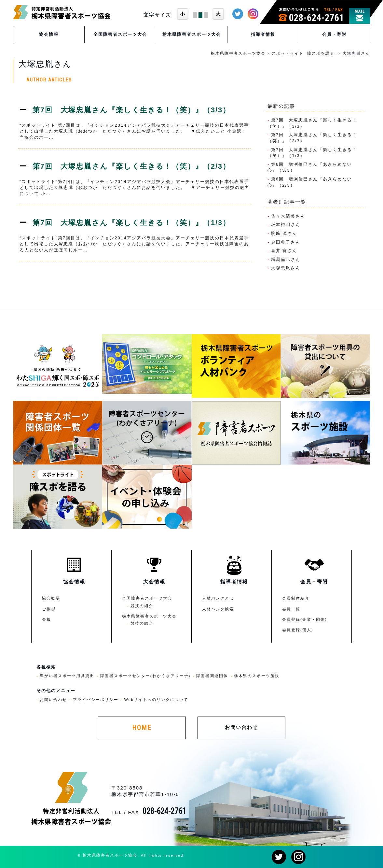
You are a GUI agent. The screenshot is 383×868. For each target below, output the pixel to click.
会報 (47, 619)
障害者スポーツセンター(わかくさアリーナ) (145, 676)
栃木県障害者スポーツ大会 (192, 34)
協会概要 (51, 598)
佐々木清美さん (288, 216)
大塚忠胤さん (286, 268)
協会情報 (49, 34)
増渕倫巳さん (286, 259)
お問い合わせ (53, 699)
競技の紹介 (142, 606)
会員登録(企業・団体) (305, 619)
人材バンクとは (218, 598)
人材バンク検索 (218, 609)
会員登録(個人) (298, 630)
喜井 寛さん (284, 251)
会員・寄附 (334, 34)
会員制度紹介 (296, 598)
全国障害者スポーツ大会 (120, 34)
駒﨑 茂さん (284, 233)
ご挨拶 (49, 609)
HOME (142, 728)
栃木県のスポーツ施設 (257, 676)
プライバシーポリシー (96, 699)
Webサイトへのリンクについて (157, 699)
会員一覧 (291, 609)
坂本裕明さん (286, 225)
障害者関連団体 (212, 676)
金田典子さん (286, 242)
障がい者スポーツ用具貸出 (67, 676)
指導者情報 (263, 34)
